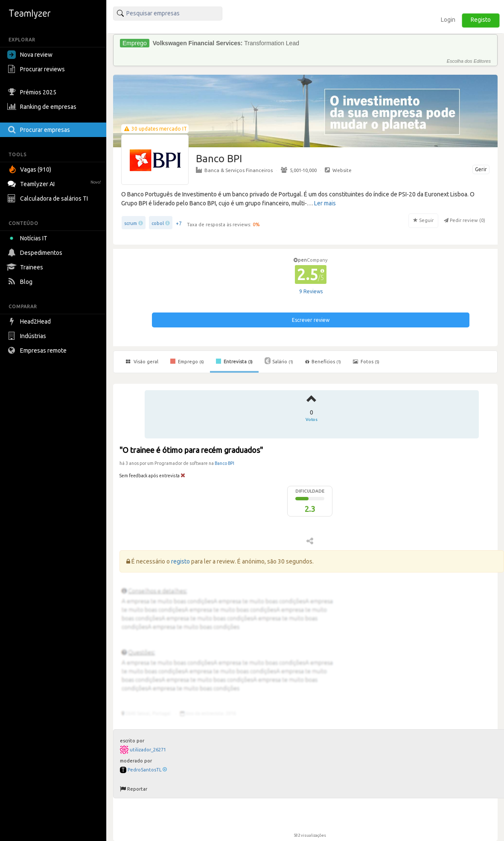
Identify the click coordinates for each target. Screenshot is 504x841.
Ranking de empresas (43, 107)
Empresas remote (38, 350)
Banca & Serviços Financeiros (234, 170)
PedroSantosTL (147, 770)
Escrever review (311, 320)
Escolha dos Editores (469, 61)
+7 (179, 223)
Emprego (187, 361)
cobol (158, 223)
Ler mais (325, 203)
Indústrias (28, 336)
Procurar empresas (40, 130)
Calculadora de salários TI (49, 199)
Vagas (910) (30, 169)
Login (448, 20)
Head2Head (30, 321)
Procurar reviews (37, 69)
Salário (279, 361)
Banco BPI (224, 463)
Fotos (366, 362)
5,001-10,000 (299, 170)
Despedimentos (36, 253)
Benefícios (323, 362)
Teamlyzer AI (55, 183)
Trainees (26, 267)
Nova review (30, 55)
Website (338, 170)
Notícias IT (29, 238)
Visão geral (142, 362)
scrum (131, 223)
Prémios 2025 (33, 92)
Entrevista (234, 361)
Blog (21, 282)
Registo (481, 20)
